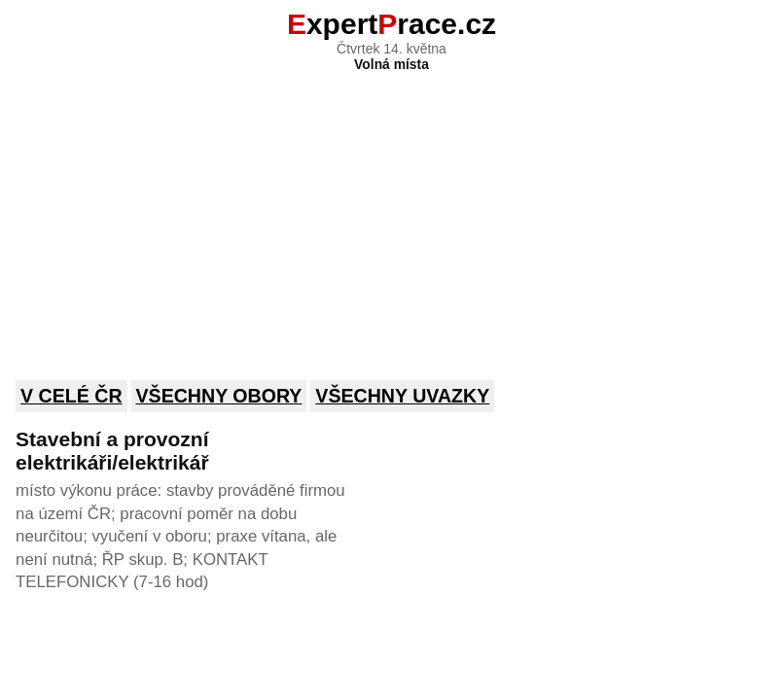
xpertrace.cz (391, 24)
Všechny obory (219, 396)
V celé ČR (71, 396)
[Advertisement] (391, 213)
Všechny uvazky (402, 396)
